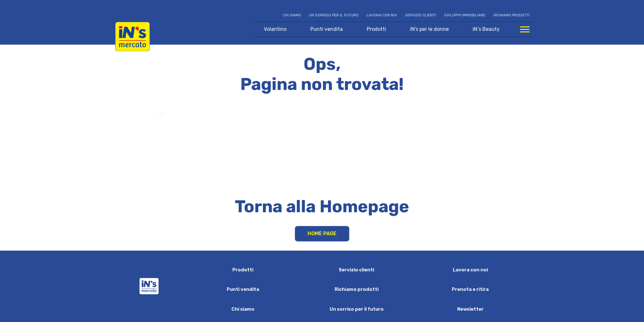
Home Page (322, 233)
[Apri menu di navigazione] (525, 29)
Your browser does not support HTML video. (322, 147)
